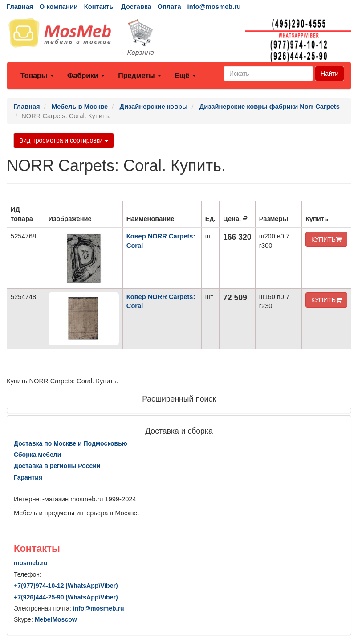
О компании (59, 7)
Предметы (140, 76)
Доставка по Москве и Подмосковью (71, 443)
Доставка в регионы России (57, 466)
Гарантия (28, 477)
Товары (37, 76)
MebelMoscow (56, 619)
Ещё (185, 76)
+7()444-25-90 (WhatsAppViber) (66, 597)
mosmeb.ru (31, 563)
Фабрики (86, 76)
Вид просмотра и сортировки (64, 140)
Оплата (169, 7)
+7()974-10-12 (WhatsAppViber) (66, 586)
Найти (330, 74)
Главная (20, 7)
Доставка (136, 7)
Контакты (100, 7)
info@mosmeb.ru (214, 7)
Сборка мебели (37, 455)
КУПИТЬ (326, 239)
